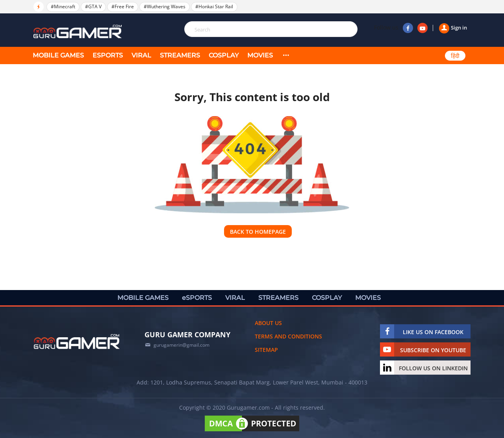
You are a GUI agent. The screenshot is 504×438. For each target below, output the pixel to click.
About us (268, 323)
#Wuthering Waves (165, 6)
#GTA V (93, 6)
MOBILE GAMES (58, 55)
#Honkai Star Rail (214, 6)
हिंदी (455, 56)
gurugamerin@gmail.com (182, 345)
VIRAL (141, 55)
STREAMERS (180, 55)
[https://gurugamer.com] (77, 342)
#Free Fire (123, 6)
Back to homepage (258, 232)
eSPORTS (108, 55)
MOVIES (260, 55)
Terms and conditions (288, 336)
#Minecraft (63, 6)
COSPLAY (224, 55)
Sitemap (266, 350)
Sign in (453, 28)
